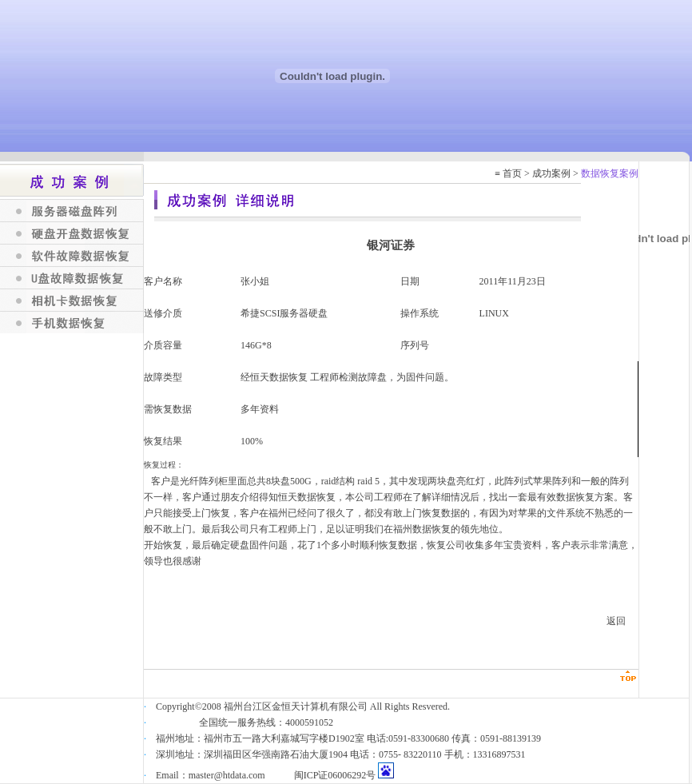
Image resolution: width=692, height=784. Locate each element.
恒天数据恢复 (279, 377)
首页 (512, 173)
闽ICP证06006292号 (335, 775)
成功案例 (551, 173)
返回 (616, 621)
